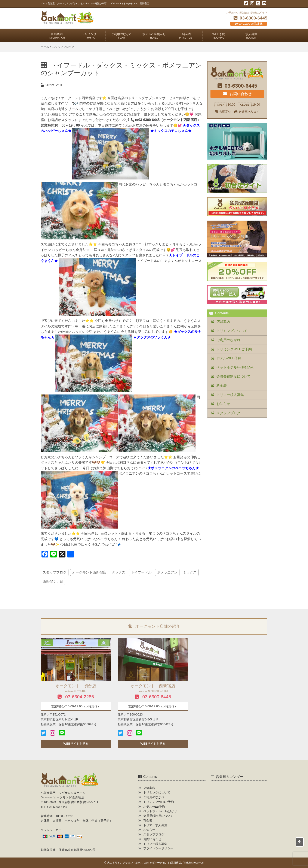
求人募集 (251, 36)
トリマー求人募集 (230, 395)
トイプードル (141, 572)
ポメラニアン (167, 572)
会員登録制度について (234, 376)
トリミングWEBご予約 (234, 349)
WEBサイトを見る (76, 744)
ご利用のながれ (121, 36)
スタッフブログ (55, 572)
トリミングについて (232, 331)
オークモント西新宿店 (89, 572)
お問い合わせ (237, 94)
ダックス (118, 572)
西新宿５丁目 (53, 581)
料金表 (186, 36)
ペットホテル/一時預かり (236, 367)
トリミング (89, 36)
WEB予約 (219, 36)
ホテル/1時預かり (154, 36)
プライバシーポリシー (158, 848)
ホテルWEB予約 (229, 358)
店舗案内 (57, 36)
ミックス (190, 572)
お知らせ (223, 404)
